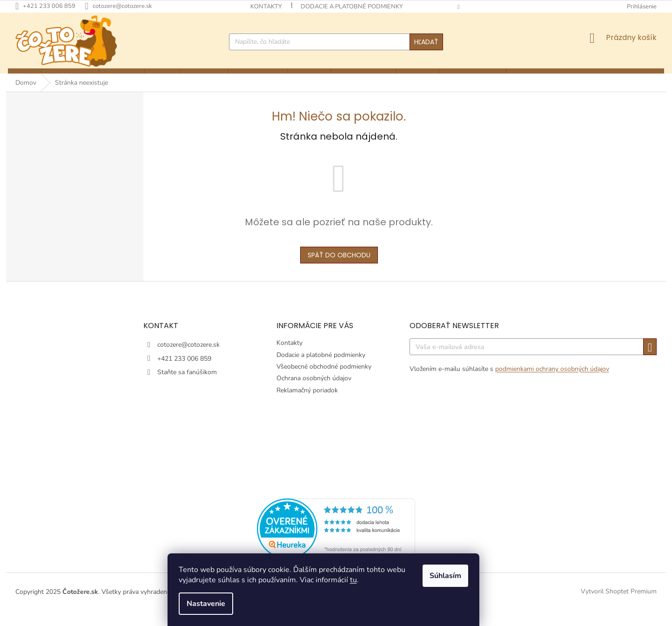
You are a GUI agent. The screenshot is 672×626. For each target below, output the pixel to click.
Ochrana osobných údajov (314, 394)
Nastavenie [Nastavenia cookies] (218, 604)
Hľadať (426, 42)
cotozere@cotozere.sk (188, 360)
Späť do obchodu (339, 270)
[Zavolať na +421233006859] (50, 6)
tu (366, 580)
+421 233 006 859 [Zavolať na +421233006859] (184, 374)
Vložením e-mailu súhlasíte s (509, 384)
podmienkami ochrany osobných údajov (552, 384)
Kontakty (266, 7)
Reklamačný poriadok (307, 406)
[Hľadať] (336, 42)
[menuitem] (23, 79)
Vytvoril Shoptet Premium (619, 607)
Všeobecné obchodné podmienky (324, 382)
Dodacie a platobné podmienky (352, 7)
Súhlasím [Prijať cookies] (458, 576)
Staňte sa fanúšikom (187, 387)
